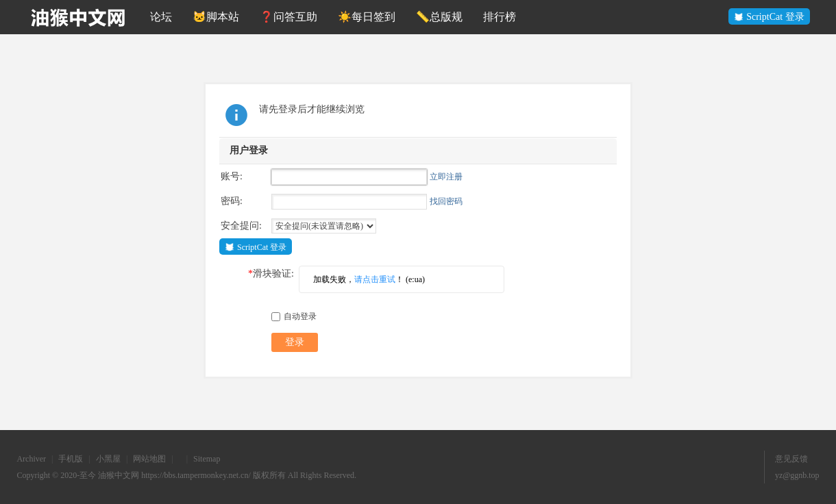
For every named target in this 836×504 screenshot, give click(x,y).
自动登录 (294, 316)
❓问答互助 (288, 17)
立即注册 (446, 177)
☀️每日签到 (367, 17)
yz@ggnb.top (797, 475)
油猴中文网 (119, 475)
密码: (232, 201)
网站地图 (149, 459)
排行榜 (500, 17)
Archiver (31, 459)
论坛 (161, 17)
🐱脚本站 (216, 17)
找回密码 (446, 201)
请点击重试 (375, 279)
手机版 (71, 459)
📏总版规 (439, 17)
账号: (232, 176)
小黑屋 (108, 459)
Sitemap (207, 459)
